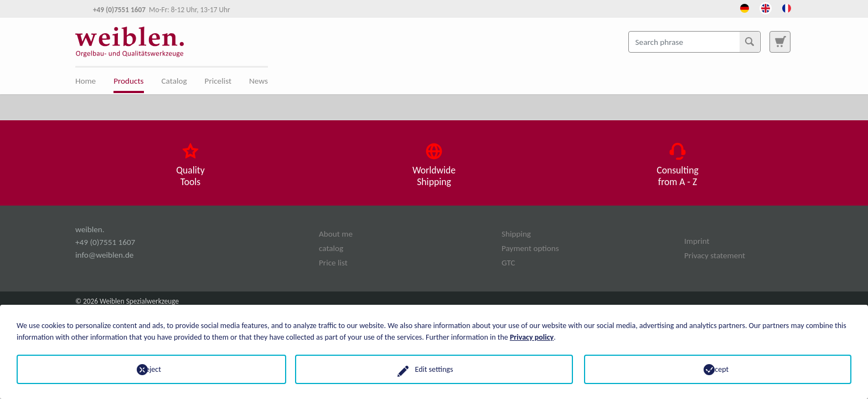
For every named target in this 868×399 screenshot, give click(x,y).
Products (128, 81)
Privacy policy (532, 337)
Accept (718, 369)
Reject (150, 369)
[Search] (750, 42)
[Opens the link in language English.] (766, 7)
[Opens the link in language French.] (787, 7)
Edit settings (434, 369)
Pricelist (218, 81)
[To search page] (780, 42)
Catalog (174, 81)
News (259, 81)
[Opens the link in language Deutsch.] (745, 7)
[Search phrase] (694, 42)
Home (86, 81)
